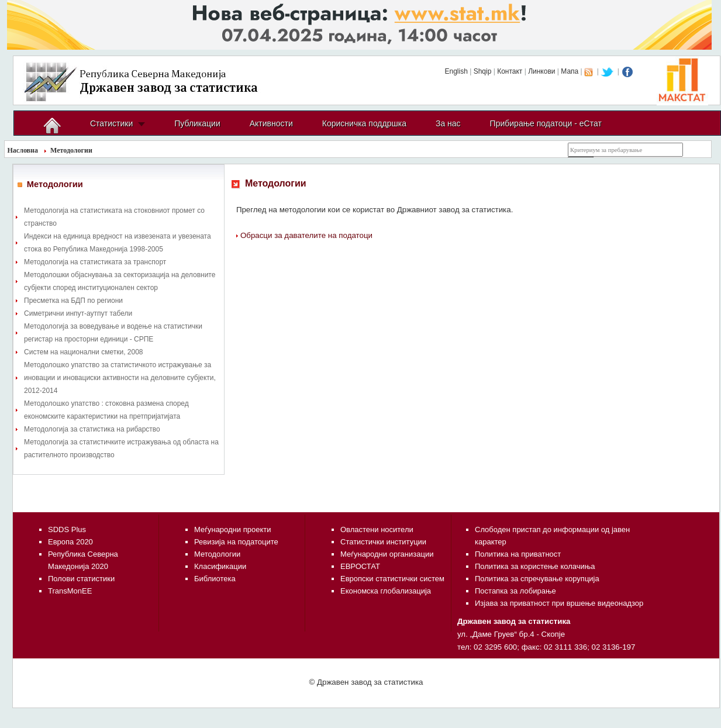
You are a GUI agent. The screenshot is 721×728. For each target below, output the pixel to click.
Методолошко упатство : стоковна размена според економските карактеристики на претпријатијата (106, 410)
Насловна (23, 150)
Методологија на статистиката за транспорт (95, 262)
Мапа (570, 71)
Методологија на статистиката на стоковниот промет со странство (114, 217)
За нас (448, 123)
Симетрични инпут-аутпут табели (78, 313)
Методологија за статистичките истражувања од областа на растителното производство (121, 448)
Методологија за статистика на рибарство (92, 429)
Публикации (197, 123)
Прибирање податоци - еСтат (546, 123)
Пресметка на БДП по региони (73, 301)
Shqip (483, 71)
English (456, 71)
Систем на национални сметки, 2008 (83, 352)
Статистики (111, 123)
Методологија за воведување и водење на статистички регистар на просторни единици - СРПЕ (113, 333)
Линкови (541, 71)
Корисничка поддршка (364, 123)
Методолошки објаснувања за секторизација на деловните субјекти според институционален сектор (120, 281)
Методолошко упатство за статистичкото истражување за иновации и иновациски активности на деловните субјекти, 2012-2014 (120, 378)
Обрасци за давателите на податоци (306, 235)
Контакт (510, 71)
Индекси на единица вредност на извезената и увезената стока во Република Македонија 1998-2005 (118, 243)
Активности (271, 123)
